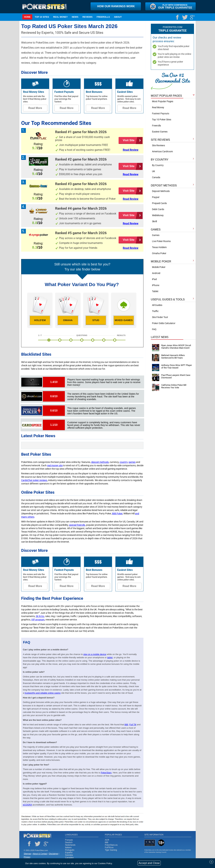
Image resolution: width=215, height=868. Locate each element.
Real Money (60, 17)
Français (69, 840)
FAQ (154, 329)
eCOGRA (27, 805)
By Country (158, 165)
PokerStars (106, 773)
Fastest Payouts (161, 113)
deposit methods (100, 462)
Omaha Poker (159, 253)
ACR (107, 840)
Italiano (68, 847)
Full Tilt (133, 725)
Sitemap (27, 854)
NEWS (75, 17)
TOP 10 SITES (42, 17)
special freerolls (77, 525)
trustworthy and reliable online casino (43, 693)
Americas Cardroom (162, 151)
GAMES (156, 230)
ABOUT (118, 17)
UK (154, 171)
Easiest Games (160, 132)
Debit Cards (158, 209)
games (132, 462)
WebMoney (158, 215)
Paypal (156, 197)
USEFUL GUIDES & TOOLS (168, 299)
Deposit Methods (161, 191)
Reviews (88, 17)
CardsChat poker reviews (34, 480)
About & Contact (40, 854)
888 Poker (117, 514)
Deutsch (69, 842)
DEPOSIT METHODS (164, 185)
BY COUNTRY (160, 160)
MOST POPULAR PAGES (166, 96)
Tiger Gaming (111, 850)
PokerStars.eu (111, 845)
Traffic (155, 311)
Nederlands (70, 845)
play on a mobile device (95, 654)
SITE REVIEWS (160, 140)
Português (70, 850)
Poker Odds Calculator (164, 323)
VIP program (38, 620)
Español (69, 853)
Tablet (155, 291)
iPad (154, 279)
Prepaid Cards (159, 203)
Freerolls (103, 17)
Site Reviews (158, 145)
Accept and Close (149, 863)
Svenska (69, 855)
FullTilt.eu (109, 847)
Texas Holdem (159, 247)
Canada (156, 177)
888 (106, 842)
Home (27, 17)
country (124, 462)
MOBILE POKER (161, 261)
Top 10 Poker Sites (162, 120)
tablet (110, 657)
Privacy (27, 857)
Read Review (131, 150)
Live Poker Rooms (161, 241)
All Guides (157, 305)
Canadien (69, 858)
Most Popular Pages (163, 101)
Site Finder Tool (160, 317)
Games (156, 235)
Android (156, 273)
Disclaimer (54, 854)
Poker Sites (38, 836)
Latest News (160, 337)
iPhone (156, 285)
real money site (55, 465)
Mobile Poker (159, 267)
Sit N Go (40, 616)
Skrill (154, 221)
